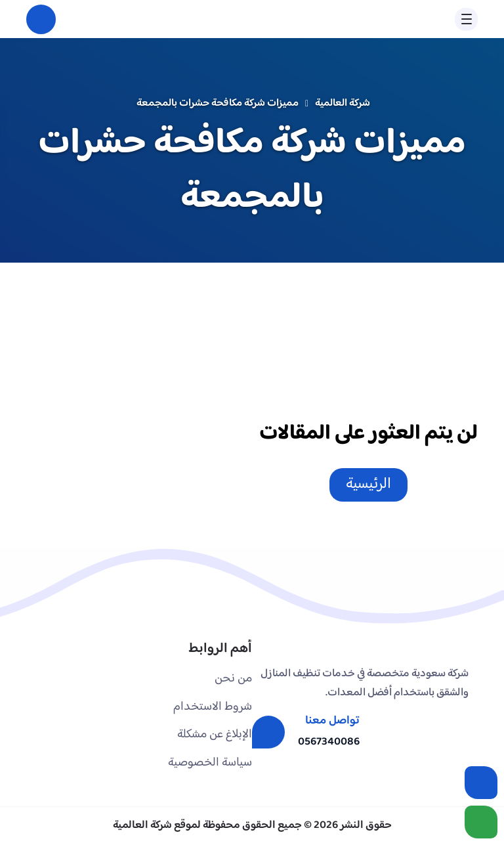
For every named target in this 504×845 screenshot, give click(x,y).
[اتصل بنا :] (481, 783)
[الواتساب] (481, 822)
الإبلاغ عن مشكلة (215, 734)
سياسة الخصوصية (210, 763)
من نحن (233, 679)
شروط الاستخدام (213, 707)
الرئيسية (368, 484)
